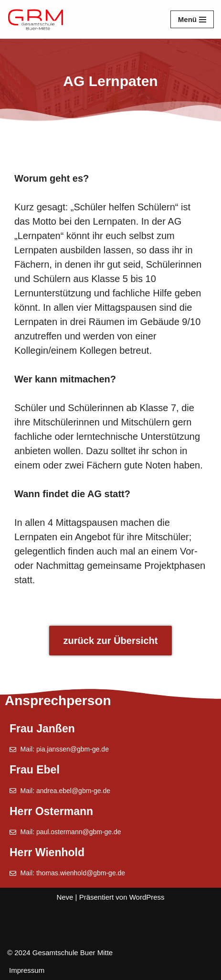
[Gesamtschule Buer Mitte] (36, 19)
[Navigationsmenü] (192, 19)
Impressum (27, 970)
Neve (65, 897)
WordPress (147, 897)
